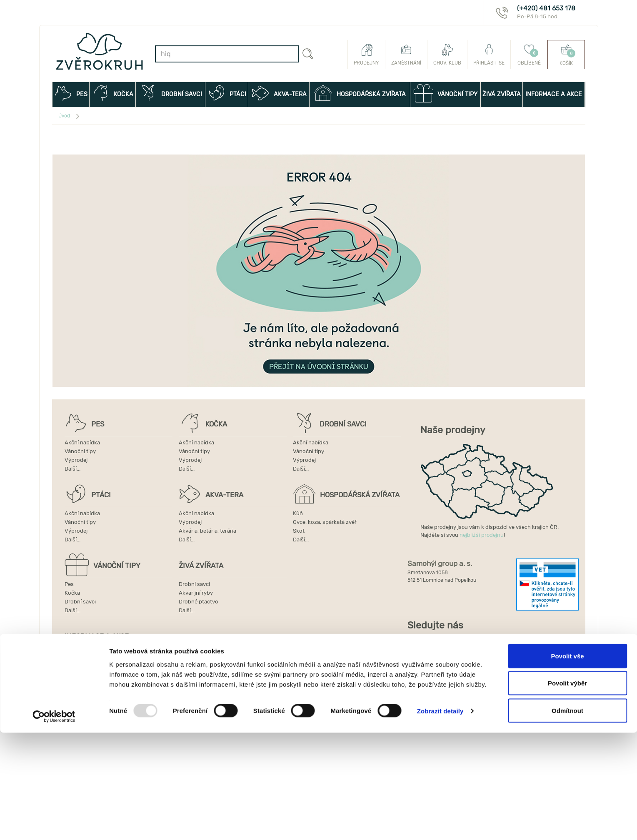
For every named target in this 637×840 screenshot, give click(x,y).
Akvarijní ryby (196, 593)
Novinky (75, 664)
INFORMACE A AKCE (555, 99)
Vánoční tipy (80, 451)
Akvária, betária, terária (207, 531)
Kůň (298, 513)
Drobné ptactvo (199, 602)
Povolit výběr (567, 791)
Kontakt (185, 664)
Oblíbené (529, 55)
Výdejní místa (82, 681)
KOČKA (112, 93)
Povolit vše (567, 763)
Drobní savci (80, 602)
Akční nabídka (82, 442)
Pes (69, 584)
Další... (72, 469)
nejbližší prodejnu (482, 535)
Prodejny (366, 55)
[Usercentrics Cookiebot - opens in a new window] (54, 824)
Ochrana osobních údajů (206, 681)
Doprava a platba (197, 672)
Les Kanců (555, 712)
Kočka (72, 593)
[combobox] (227, 54)
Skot (299, 531)
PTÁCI (227, 93)
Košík (566, 55)
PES (71, 93)
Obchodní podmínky (90, 672)
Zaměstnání (406, 55)
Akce (182, 655)
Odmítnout (567, 818)
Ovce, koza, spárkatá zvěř (325, 522)
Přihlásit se (489, 55)
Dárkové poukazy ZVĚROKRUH (103, 655)
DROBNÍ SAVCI (170, 93)
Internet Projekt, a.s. (446, 712)
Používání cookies (87, 689)
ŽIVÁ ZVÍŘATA (502, 94)
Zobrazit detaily (440, 819)
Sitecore (513, 712)
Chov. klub (447, 55)
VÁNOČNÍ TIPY (445, 93)
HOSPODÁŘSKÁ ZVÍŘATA (360, 93)
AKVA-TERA (279, 93)
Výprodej (76, 460)
